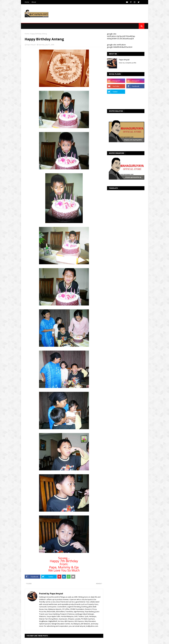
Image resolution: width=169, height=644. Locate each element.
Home (27, 2)
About (34, 2)
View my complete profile (128, 63)
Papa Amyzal (31, 45)
